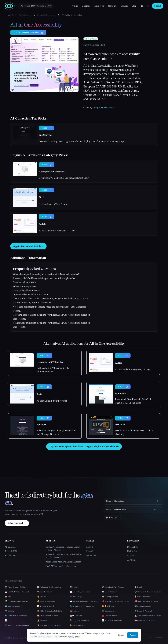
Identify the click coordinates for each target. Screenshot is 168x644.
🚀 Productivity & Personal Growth (116, 601)
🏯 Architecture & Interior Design (148, 616)
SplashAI (41, 425)
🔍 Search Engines (45, 592)
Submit (158, 6)
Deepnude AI (133, 547)
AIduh (42, 224)
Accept (133, 635)
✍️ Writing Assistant (110, 597)
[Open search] (36, 6)
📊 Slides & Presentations (112, 620)
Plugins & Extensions (46, 15)
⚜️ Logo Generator (77, 625)
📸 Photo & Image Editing (15, 587)
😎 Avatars (41, 597)
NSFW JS (120, 425)
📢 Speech (74, 587)
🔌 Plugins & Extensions (79, 620)
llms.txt (90, 547)
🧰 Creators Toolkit (110, 616)
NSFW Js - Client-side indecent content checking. (134, 432)
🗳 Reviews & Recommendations (148, 592)
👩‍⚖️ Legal (138, 587)
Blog (134, 6)
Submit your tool (17, 523)
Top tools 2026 (11, 551)
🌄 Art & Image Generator (48, 616)
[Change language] (148, 6)
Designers (86, 6)
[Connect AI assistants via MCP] (133, 501)
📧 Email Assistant (109, 592)
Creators (124, 6)
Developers (99, 6)
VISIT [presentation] (47, 128)
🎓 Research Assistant (143, 611)
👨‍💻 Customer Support (143, 606)
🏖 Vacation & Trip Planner (113, 587)
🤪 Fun (8, 597)
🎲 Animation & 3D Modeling (49, 587)
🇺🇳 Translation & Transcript (16, 616)
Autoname (120, 393)
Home (12, 15)
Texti (41, 197)
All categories (11, 547)
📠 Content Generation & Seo (17, 601)
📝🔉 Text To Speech (46, 606)
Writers (75, 6)
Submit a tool (10, 556)
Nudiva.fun (132, 551)
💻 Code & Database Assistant (17, 592)
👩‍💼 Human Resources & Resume (50, 625)
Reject (121, 635)
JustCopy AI (45, 135)
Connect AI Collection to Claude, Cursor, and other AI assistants (63, 548)
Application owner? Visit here (28, 246)
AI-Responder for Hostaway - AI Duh (57, 231)
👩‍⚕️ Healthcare (43, 620)
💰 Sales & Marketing (46, 601)
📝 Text (8, 620)
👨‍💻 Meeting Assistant (13, 606)
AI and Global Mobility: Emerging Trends (63, 562)
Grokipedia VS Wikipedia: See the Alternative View (64, 178)
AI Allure (131, 560)
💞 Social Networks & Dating (146, 601)
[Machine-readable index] (133, 510)
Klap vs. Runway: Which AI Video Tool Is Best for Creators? (63, 556)
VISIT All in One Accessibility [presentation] (28, 32)
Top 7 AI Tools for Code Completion (61, 566)
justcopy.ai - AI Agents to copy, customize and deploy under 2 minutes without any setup (81, 141)
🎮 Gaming (9, 611)
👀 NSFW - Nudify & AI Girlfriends (84, 601)
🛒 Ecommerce (108, 611)
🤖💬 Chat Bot (76, 616)
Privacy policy (74, 637)
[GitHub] (142, 6)
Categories (25, 15)
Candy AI (131, 556)
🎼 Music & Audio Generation (17, 625)
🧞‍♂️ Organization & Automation (82, 606)
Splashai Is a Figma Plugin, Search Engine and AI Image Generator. (57, 432)
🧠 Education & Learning (145, 620)
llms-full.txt (91, 551)
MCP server (91, 556)
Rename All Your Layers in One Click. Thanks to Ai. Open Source (134, 401)
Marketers (112, 6)
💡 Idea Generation (142, 597)
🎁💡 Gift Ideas (108, 606)
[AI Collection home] (10, 6)
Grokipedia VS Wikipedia (52, 172)
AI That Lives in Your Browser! (54, 204)
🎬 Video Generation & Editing (50, 611)
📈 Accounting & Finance (80, 592)
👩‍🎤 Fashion (74, 611)
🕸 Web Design (76, 597)
